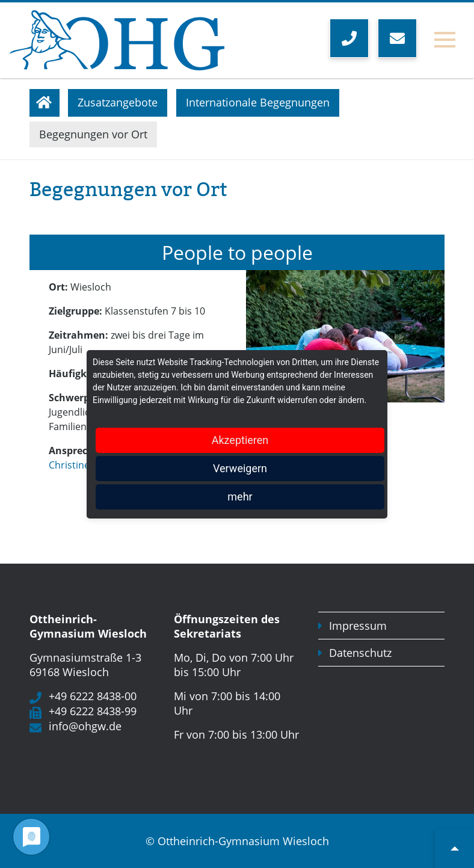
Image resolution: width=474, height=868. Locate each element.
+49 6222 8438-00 (93, 696)
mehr (240, 497)
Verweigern (240, 468)
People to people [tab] (237, 252)
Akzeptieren (240, 440)
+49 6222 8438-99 (93, 711)
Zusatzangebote (118, 102)
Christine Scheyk (86, 465)
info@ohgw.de (85, 726)
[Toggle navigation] (445, 40)
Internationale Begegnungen (258, 102)
